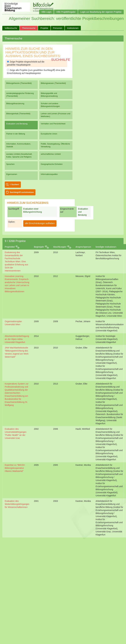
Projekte (44, 28)
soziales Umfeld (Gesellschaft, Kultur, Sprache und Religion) (19, 155)
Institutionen (73, 28)
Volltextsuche (11, 28)
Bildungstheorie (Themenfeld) (19, 83)
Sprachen (10, 164)
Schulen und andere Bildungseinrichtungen (50, 105)
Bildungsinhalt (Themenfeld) (18, 114)
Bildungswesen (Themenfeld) (53, 83)
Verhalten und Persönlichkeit (53, 124)
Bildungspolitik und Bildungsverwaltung (49, 95)
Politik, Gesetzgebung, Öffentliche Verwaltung (55, 145)
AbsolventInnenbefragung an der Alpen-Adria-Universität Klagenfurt (17, 339)
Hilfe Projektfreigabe (66, 12)
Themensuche (29, 28)
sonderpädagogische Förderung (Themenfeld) (20, 95)
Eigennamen (12, 174)
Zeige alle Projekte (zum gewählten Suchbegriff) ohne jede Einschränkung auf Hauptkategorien (36, 72)
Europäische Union (49, 134)
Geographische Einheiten (52, 164)
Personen (58, 28)
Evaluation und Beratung (17, 124)
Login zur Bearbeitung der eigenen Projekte (101, 12)
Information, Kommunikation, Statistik (19, 145)
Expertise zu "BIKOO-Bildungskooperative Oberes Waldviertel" (15, 468)
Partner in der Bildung (16, 134)
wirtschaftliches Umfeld (51, 154)
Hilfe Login (46, 12)
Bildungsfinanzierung (15, 103)
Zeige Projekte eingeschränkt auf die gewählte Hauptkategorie (26, 63)
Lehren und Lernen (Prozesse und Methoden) (55, 115)
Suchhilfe (61, 60)
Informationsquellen (49, 174)
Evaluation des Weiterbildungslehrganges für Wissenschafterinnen (17, 504)
